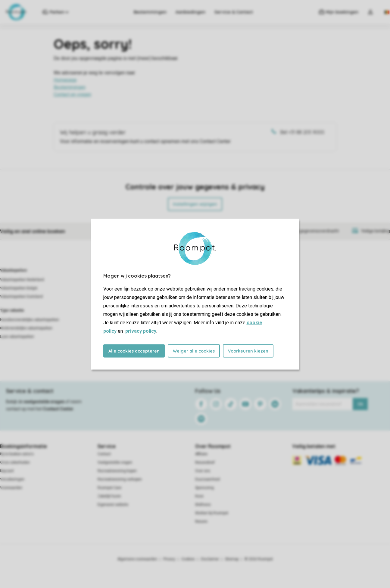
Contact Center (58, 409)
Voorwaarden (11, 488)
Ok (360, 404)
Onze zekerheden (15, 462)
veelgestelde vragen (44, 402)
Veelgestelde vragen (115, 462)
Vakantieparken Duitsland (21, 297)
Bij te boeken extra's (17, 454)
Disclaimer (210, 559)
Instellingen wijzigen (195, 204)
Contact (104, 454)
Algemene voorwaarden (137, 559)
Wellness (203, 505)
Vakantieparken (13, 270)
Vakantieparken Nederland (22, 280)
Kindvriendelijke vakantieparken (26, 328)
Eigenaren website (113, 505)
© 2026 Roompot (259, 559)
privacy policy (141, 331)
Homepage (65, 80)
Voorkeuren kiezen (248, 351)
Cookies (188, 559)
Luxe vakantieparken (17, 337)
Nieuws (201, 521)
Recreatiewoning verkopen (120, 479)
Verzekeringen (12, 479)
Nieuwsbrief (205, 462)
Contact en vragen (72, 94)
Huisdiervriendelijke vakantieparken (30, 320)
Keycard (7, 471)
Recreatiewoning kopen (117, 471)
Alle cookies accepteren (134, 351)
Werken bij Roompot (212, 513)
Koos (199, 496)
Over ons (203, 471)
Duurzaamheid (207, 479)
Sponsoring (204, 488)
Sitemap (232, 559)
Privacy (169, 559)
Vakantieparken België (19, 288)
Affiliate (201, 454)
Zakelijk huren (109, 496)
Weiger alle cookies (194, 351)
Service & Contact (234, 12)
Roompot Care (109, 488)
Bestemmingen (150, 12)
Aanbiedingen (190, 12)
